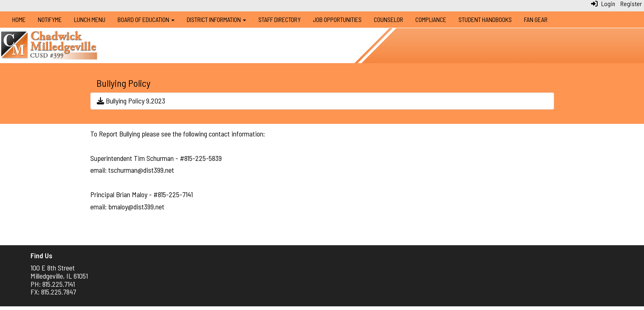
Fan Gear (536, 19)
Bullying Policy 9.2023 (131, 101)
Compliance (431, 19)
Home (19, 19)
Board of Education (146, 19)
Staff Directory (279, 19)
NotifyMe (50, 19)
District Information (216, 19)
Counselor (389, 19)
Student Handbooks (485, 19)
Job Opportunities (337, 19)
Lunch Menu (90, 19)
